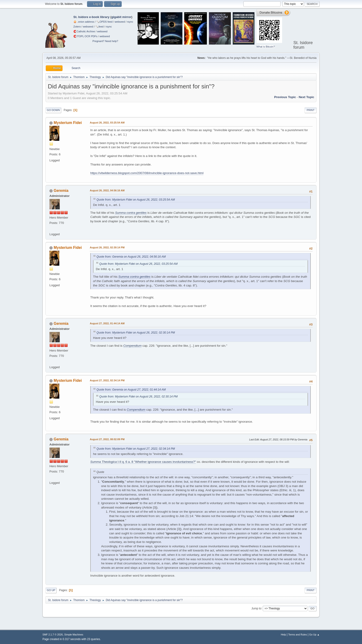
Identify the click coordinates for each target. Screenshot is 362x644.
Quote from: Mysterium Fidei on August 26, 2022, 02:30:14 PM (136, 333)
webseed (120, 22)
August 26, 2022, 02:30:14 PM (107, 247)
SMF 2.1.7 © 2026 (53, 635)
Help (284, 635)
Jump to (256, 608)
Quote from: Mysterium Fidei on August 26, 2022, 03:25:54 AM (136, 200)
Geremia (61, 191)
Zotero (77, 27)
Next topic (306, 97)
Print (311, 110)
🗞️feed (100, 27)
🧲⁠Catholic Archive (84, 31)
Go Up (51, 590)
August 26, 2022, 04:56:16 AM (107, 190)
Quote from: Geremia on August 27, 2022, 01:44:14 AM (131, 390)
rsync (130, 22)
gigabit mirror (121, 17)
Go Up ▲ (314, 635)
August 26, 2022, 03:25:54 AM (107, 123)
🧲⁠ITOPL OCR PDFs (85, 36)
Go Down (53, 110)
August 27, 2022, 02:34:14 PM (107, 380)
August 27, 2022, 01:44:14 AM (107, 323)
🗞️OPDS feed (104, 22)
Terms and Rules (298, 635)
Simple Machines (74, 635)
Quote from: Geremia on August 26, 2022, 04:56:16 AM (131, 257)
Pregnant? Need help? (105, 41)
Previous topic (285, 97)
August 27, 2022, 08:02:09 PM (107, 439)
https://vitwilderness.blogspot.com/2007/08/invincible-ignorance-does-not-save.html (147, 173)
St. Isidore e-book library (91, 17)
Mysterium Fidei (68, 123)
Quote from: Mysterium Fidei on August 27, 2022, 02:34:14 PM (136, 449)
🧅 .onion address (84, 22)
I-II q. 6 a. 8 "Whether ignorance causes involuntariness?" (143, 462)
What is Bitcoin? (266, 47)
